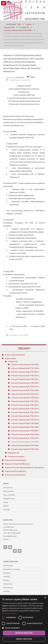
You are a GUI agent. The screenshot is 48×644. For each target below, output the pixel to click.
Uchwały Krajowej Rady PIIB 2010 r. (25, 420)
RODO (6, 506)
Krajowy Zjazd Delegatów (15, 355)
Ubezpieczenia (9, 499)
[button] (24, 628)
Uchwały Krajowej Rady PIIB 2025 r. (25, 364)
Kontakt (7, 510)
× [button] (45, 598)
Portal (6, 502)
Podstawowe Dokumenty (15, 475)
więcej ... (6, 539)
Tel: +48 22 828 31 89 (12, 533)
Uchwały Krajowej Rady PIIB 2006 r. (25, 434)
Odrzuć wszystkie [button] (24, 639)
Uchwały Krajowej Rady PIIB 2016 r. (25, 398)
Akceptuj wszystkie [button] (24, 633)
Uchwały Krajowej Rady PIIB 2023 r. (25, 372)
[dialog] (24, 620)
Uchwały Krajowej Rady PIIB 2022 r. (25, 376)
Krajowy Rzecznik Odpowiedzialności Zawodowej (24, 467)
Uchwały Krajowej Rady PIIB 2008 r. (25, 427)
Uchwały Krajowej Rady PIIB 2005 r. (25, 438)
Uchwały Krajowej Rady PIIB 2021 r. (25, 379)
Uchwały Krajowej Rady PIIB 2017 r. (25, 394)
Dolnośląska (8, 565)
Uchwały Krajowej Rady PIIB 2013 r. (25, 409)
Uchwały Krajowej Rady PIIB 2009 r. (25, 423)
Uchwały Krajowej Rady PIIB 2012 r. (25, 412)
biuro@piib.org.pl (10, 536)
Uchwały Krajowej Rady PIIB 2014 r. (25, 405)
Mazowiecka (8, 588)
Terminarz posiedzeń (16, 456)
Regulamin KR (13, 453)
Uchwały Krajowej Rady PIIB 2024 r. (25, 368)
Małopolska (8, 584)
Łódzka (6, 580)
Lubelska (7, 573)
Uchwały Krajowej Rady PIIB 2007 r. (25, 431)
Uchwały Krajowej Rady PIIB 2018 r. (25, 390)
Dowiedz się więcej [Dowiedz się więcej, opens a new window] (9, 613)
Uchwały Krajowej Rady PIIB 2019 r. (25, 387)
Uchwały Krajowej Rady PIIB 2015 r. (25, 401)
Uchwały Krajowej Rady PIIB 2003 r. (25, 445)
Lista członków (9, 495)
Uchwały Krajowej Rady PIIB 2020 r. (25, 383)
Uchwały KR (13, 361)
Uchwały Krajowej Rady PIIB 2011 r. (25, 416)
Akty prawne (8, 491)
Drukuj (31, 77)
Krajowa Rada (10, 358)
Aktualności (8, 487)
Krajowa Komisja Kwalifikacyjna (17, 464)
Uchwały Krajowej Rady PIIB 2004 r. (25, 442)
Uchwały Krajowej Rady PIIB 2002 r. (25, 449)
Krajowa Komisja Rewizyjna (15, 460)
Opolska (7, 591)
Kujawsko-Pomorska (11, 569)
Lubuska (7, 576)
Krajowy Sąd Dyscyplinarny (15, 471)
